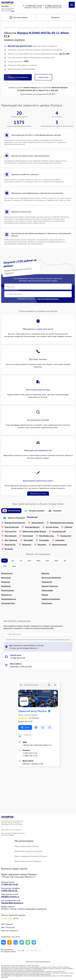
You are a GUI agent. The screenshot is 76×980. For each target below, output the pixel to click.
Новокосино (6, 595)
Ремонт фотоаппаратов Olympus (29, 851)
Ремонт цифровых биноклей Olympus (31, 856)
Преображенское (9, 599)
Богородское (7, 573)
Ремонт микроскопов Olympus (28, 861)
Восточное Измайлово (51, 578)
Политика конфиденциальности (38, 962)
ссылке (11, 835)
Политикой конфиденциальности (60, 640)
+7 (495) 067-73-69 (33, 6)
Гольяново (6, 582)
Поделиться (3, 943)
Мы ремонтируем (18, 18)
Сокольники (47, 603)
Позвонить (55, 17)
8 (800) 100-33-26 (9, 891)
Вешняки (46, 573)
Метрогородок (8, 591)
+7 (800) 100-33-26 (53, 6)
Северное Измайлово (51, 599)
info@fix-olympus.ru (10, 897)
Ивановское (47, 582)
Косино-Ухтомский (50, 586)
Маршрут (25, 728)
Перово (45, 595)
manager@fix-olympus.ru (12, 903)
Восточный (6, 578)
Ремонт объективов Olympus (27, 846)
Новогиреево (47, 591)
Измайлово (6, 586)
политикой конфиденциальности (48, 299)
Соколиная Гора (8, 603)
